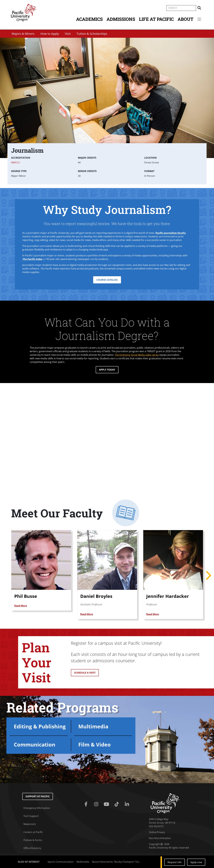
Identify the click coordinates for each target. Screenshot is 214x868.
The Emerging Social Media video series (137, 355)
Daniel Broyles (96, 596)
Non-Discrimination (160, 838)
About (185, 19)
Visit (68, 34)
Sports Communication (61, 862)
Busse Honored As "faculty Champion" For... (117, 862)
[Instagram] (97, 804)
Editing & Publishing (40, 726)
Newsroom (30, 824)
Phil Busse (26, 596)
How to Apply (50, 34)
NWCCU (16, 162)
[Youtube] (107, 804)
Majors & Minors (23, 34)
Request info (175, 862)
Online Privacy (157, 832)
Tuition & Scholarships (92, 34)
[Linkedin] (128, 804)
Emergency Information (37, 808)
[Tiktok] (117, 804)
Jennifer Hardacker (168, 596)
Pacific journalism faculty (171, 233)
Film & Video (95, 744)
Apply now (196, 862)
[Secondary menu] (199, 19)
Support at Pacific (38, 796)
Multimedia (93, 726)
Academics (89, 19)
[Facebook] (86, 804)
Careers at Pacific (33, 832)
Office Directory (32, 848)
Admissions (121, 19)
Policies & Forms (33, 840)
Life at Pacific (156, 19)
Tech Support (31, 816)
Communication (35, 744)
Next (208, 576)
